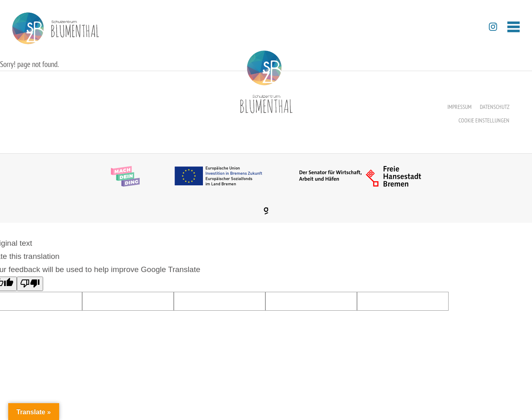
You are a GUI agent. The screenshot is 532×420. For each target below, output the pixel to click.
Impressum (459, 107)
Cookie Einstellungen (484, 120)
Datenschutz (495, 107)
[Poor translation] (30, 284)
